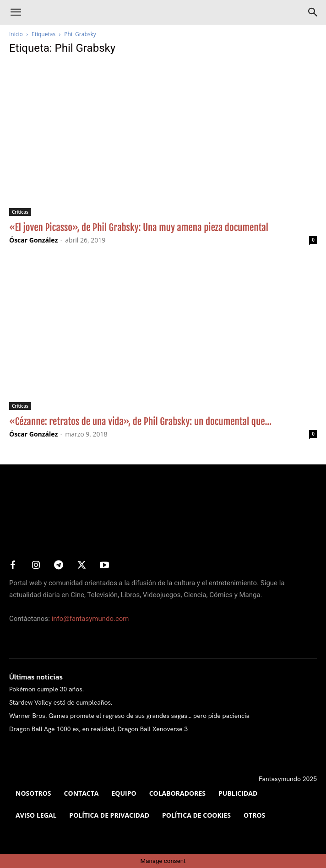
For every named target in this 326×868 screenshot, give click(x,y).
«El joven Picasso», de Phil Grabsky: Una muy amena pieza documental (139, 227)
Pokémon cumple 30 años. (46, 689)
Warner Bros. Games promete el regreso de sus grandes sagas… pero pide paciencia (129, 716)
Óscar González (33, 240)
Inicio (16, 34)
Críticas (20, 212)
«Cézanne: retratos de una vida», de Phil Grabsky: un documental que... (140, 421)
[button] (16, 12)
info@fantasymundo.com (90, 619)
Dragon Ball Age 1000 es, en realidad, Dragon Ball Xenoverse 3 (98, 729)
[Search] (313, 12)
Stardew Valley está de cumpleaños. (61, 702)
